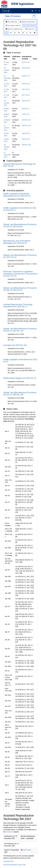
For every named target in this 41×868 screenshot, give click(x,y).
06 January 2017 (7, 103)
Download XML (8, 861)
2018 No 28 (26, 84)
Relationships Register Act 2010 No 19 (20, 378)
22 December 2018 (7, 78)
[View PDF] (15, 33)
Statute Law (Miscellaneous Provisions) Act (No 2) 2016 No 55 (20, 289)
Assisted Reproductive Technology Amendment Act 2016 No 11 (18, 306)
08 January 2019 (7, 70)
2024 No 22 (26, 62)
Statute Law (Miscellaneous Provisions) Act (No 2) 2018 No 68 (20, 225)
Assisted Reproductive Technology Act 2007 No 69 (19, 165)
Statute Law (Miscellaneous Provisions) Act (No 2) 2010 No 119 (20, 330)
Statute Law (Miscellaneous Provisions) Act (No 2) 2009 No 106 (20, 394)
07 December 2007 (7, 155)
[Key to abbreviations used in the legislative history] (11, 33)
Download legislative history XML (14, 865)
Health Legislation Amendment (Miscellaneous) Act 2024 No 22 (17, 195)
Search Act (30, 29)
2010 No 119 (26, 126)
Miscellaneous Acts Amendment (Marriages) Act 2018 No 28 (17, 242)
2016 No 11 (26, 109)
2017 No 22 (26, 89)
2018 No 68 (26, 68)
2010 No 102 (26, 120)
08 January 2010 (7, 147)
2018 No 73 (26, 76)
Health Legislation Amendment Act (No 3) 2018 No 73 (20, 209)
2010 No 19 (26, 139)
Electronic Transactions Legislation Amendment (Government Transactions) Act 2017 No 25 (20, 274)
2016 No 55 (26, 101)
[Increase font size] (39, 11)
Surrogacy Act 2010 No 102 (15, 345)
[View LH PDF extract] (19, 33)
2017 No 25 (26, 95)
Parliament (9, 832)
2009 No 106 (26, 145)
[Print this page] (32, 11)
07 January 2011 (7, 128)
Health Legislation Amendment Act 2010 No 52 (20, 361)
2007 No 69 (27, 850)
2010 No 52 (26, 133)
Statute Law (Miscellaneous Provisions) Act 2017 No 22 (20, 256)
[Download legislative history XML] (23, 33)
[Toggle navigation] (6, 11)
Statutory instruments (27, 22)
